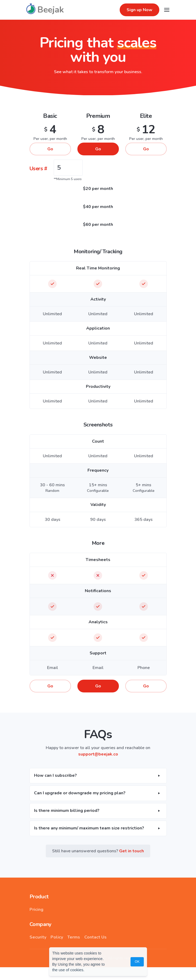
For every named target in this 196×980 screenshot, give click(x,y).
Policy (57, 937)
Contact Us (95, 937)
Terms (74, 937)
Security (38, 937)
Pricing (36, 910)
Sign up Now (139, 10)
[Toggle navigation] (167, 10)
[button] (98, 776)
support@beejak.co (98, 754)
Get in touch (132, 851)
